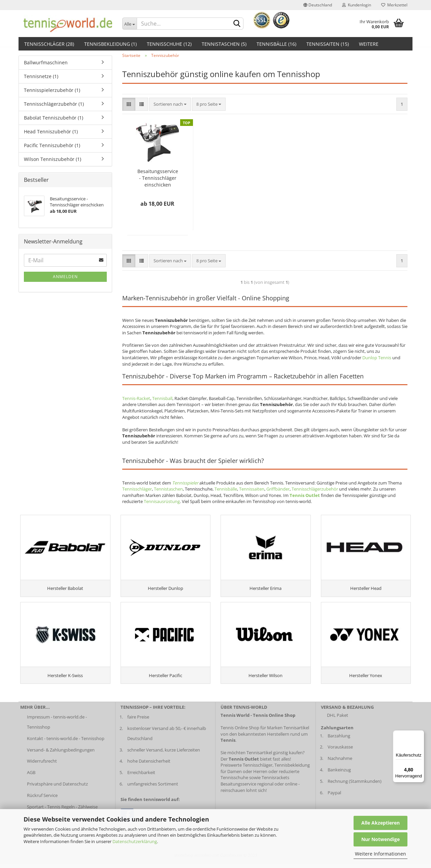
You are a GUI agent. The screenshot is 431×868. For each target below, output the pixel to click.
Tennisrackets (275, 782)
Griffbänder (278, 489)
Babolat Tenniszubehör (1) (54, 118)
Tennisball (162, 398)
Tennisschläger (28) (49, 44)
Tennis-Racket (136, 398)
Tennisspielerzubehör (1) (52, 90)
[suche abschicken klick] (237, 24)
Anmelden (65, 277)
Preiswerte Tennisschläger (246, 769)
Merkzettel (394, 5)
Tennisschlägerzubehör (315, 489)
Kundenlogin (357, 5)
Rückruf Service (42, 800)
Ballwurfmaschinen (46, 62)
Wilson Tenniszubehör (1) (53, 159)
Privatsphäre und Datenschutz (57, 788)
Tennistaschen (168, 489)
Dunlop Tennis (377, 358)
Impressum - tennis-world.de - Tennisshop (57, 726)
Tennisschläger (137, 489)
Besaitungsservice (238, 788)
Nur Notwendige (380, 839)
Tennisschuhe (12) (169, 44)
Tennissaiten (252, 489)
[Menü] (420, 734)
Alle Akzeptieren (380, 823)
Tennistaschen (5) (224, 44)
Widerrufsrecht (42, 765)
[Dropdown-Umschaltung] (130, 24)
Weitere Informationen (380, 854)
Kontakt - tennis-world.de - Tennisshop (66, 742)
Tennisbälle (226, 489)
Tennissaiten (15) (328, 44)
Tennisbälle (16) (276, 44)
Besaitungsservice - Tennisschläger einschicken (158, 178)
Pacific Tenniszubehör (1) (52, 145)
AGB (31, 777)
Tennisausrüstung (162, 501)
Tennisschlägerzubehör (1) (54, 104)
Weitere (369, 44)
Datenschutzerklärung (135, 841)
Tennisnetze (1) (41, 76)
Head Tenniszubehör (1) (51, 131)
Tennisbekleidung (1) (110, 44)
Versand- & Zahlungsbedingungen (61, 754)
